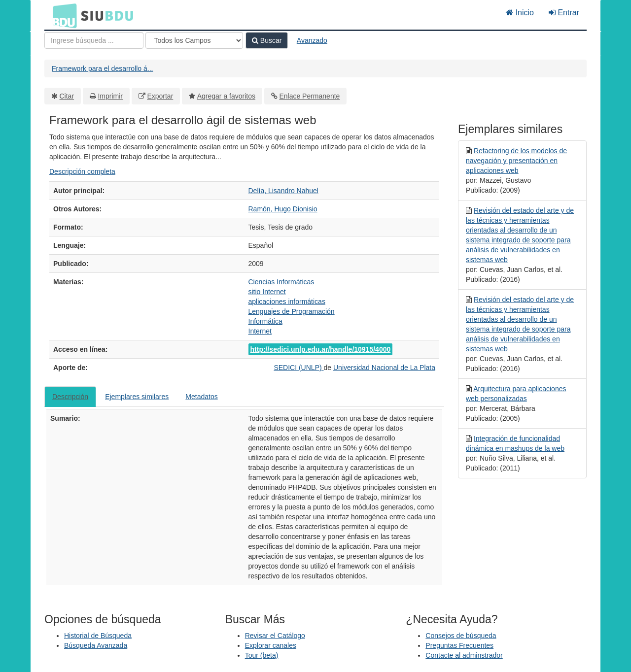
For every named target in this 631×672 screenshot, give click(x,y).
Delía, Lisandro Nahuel (283, 191)
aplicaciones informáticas (287, 302)
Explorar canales (271, 645)
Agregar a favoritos (226, 96)
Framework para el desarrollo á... (102, 68)
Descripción (70, 397)
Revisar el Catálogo (275, 636)
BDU (62, 15)
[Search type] (194, 40)
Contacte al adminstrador (464, 655)
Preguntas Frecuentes (459, 645)
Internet (260, 331)
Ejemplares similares (137, 397)
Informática (265, 321)
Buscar (267, 40)
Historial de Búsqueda (98, 636)
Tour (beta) (262, 655)
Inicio (520, 13)
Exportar (160, 96)
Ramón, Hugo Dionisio (283, 209)
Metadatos (201, 397)
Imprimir (110, 96)
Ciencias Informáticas (281, 282)
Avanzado (312, 40)
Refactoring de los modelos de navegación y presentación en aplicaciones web (516, 161)
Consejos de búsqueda (461, 636)
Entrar (564, 13)
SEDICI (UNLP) (298, 368)
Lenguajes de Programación (292, 311)
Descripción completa (82, 171)
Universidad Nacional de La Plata (384, 368)
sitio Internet (267, 292)
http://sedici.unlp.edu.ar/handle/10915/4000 (321, 349)
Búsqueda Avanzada (96, 645)
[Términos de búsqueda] (94, 40)
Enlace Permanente (309, 96)
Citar (67, 96)
